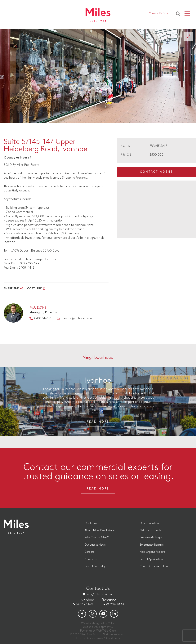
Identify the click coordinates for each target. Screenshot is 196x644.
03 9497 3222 (85, 604)
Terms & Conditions (108, 638)
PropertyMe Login (151, 537)
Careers (89, 552)
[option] (98, 76)
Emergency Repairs (152, 545)
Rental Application (151, 559)
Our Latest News (95, 545)
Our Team (91, 523)
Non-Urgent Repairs (152, 552)
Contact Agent (157, 172)
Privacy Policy (85, 638)
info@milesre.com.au (100, 594)
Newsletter (91, 559)
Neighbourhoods (150, 530)
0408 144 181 (43, 318)
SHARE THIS (13, 289)
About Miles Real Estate (100, 530)
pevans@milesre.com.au (79, 318)
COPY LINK (36, 289)
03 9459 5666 (115, 604)
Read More (98, 422)
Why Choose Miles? (97, 537)
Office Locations (150, 523)
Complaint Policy (95, 566)
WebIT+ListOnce (106, 631)
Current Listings (159, 13)
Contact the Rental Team (156, 566)
